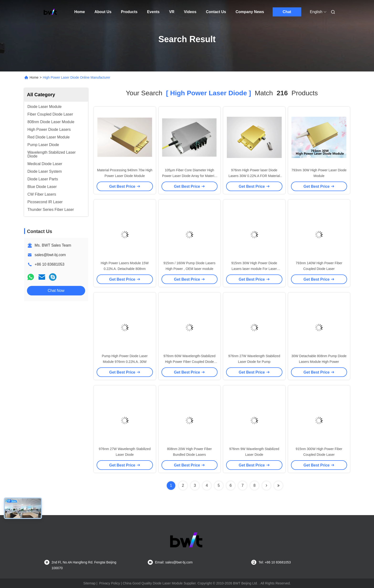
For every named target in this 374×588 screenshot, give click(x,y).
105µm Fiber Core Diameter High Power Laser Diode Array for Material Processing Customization (189, 176)
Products (129, 12)
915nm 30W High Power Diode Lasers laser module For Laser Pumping (254, 269)
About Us (103, 12)
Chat (287, 12)
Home (80, 12)
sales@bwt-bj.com (50, 255)
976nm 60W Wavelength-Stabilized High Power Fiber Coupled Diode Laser (189, 362)
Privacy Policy (110, 583)
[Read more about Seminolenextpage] (266, 486)
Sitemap (89, 583)
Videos (190, 12)
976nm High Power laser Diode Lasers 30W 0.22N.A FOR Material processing (254, 176)
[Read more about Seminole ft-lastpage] (278, 486)
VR (172, 12)
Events (153, 12)
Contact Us (216, 12)
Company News (250, 12)
